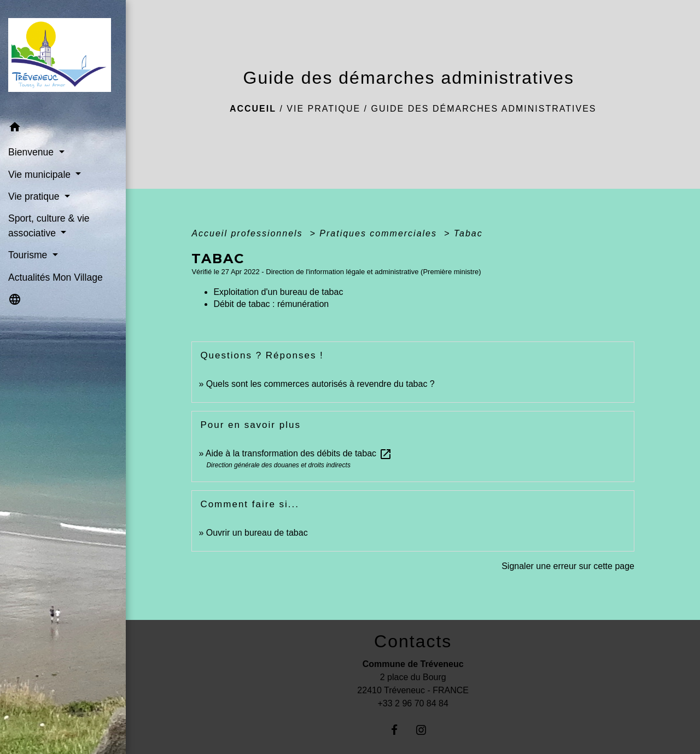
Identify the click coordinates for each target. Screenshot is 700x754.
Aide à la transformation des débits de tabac (299, 453)
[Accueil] (63, 59)
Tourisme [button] (29, 255)
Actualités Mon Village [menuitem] (56, 277)
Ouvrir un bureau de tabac (257, 533)
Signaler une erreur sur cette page (568, 566)
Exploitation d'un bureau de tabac (278, 292)
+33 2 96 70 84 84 (413, 703)
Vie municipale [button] (41, 175)
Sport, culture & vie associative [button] (49, 225)
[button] (63, 129)
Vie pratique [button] (35, 196)
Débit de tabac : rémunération (271, 304)
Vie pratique (323, 109)
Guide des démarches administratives (484, 109)
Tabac (468, 233)
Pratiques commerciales (380, 233)
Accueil (253, 109)
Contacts (413, 641)
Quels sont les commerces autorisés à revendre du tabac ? (320, 384)
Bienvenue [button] (32, 152)
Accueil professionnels (249, 233)
